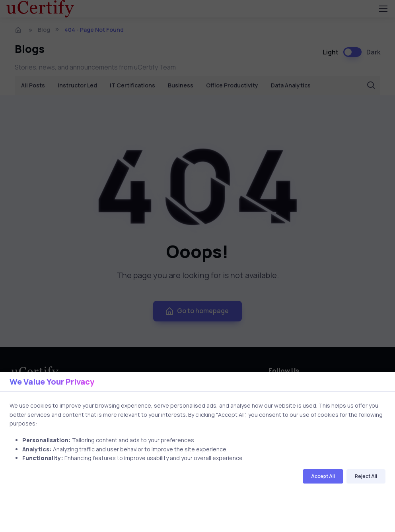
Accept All (323, 476)
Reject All (366, 476)
